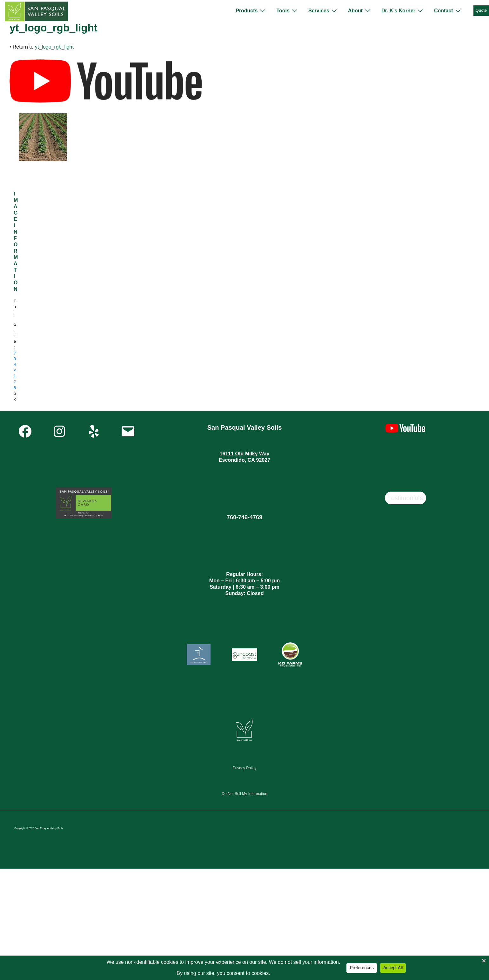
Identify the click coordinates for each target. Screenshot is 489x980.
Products (251, 10)
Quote (481, 10)
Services (323, 10)
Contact (448, 10)
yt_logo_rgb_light (54, 47)
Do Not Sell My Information (244, 794)
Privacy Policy (245, 768)
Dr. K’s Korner (403, 10)
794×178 (15, 370)
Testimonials (405, 498)
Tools (287, 10)
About (360, 10)
